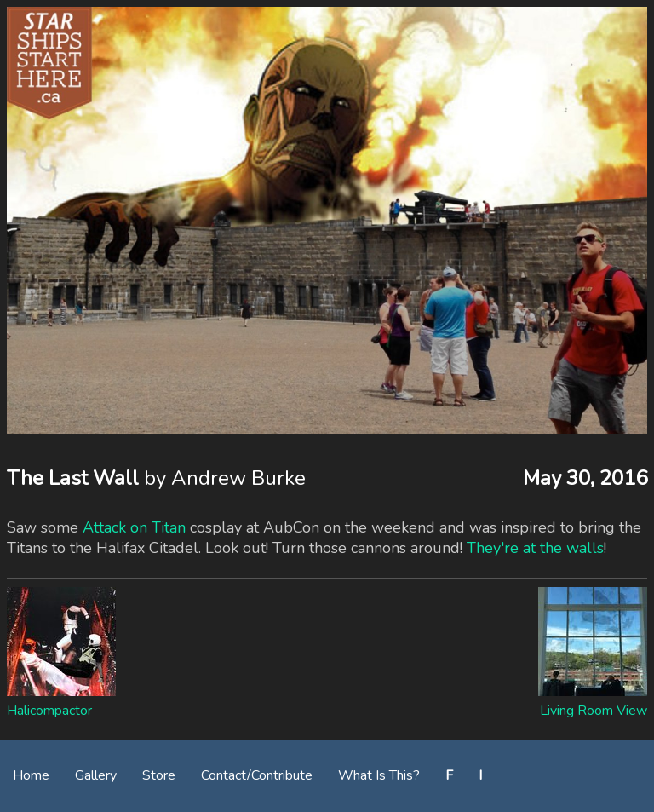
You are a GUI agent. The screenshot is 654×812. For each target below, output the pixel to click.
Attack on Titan (134, 527)
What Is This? (379, 775)
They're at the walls (535, 548)
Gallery (96, 775)
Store (159, 775)
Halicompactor (49, 711)
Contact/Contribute (257, 775)
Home (31, 775)
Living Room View (594, 711)
